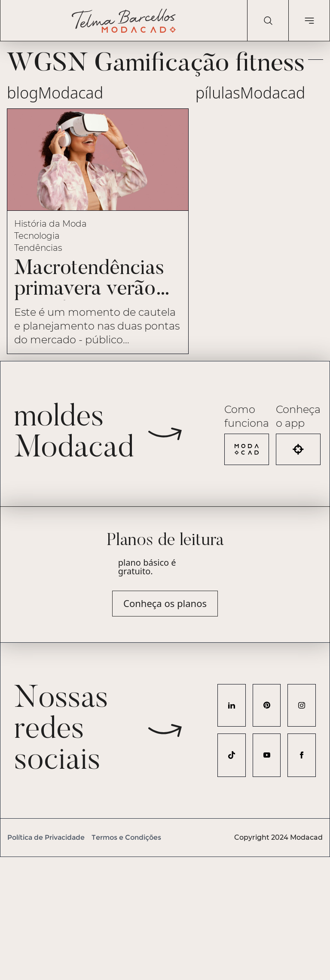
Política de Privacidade (46, 837)
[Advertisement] (165, 917)
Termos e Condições (126, 837)
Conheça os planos (165, 603)
